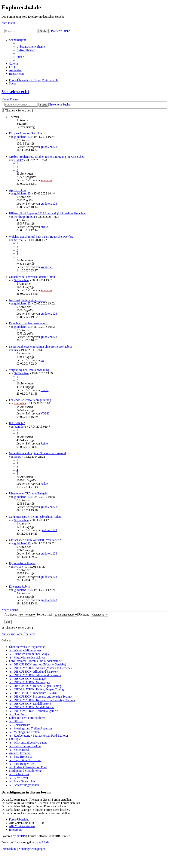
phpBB (21, 836)
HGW (18, 567)
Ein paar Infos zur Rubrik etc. (27, 133)
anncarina (46, 180)
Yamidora (20, 427)
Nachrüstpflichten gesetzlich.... (28, 300)
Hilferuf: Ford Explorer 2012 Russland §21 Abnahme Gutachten (48, 213)
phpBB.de (43, 842)
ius (16, 350)
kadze (44, 484)
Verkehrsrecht (15, 91)
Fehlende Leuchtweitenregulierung (30, 400)
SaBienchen (21, 280)
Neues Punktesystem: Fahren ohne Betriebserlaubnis (41, 347)
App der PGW (18, 190)
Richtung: (93, 614)
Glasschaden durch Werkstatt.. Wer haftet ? (35, 540)
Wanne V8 (47, 267)
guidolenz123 (22, 137)
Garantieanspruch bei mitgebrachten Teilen (35, 517)
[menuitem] (31, 47)
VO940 (45, 413)
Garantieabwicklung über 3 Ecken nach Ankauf (37, 453)
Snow (18, 457)
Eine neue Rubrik (20, 587)
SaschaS (19, 240)
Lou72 (45, 390)
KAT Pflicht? (17, 423)
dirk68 (45, 227)
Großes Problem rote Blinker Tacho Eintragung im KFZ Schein (47, 157)
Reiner (45, 443)
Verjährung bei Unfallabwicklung (29, 370)
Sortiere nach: (57, 614)
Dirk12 (18, 160)
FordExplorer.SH (25, 217)
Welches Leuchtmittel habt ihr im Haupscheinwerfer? (41, 237)
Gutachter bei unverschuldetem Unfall (32, 277)
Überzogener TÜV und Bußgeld (28, 493)
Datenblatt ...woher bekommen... (29, 323)
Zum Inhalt (8, 23)
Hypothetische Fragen (22, 563)
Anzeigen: (20, 614)
